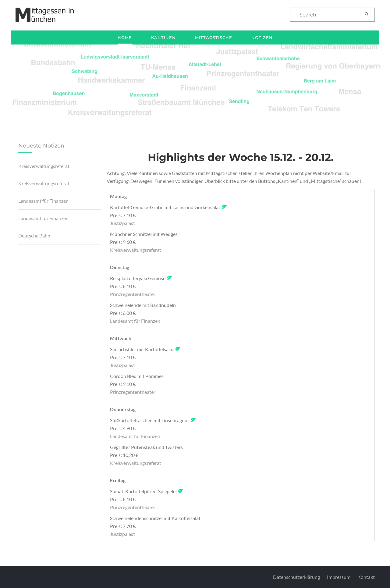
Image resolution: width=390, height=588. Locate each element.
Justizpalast (122, 223)
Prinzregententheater (133, 294)
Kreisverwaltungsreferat (44, 166)
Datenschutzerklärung (296, 577)
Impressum (339, 577)
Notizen (262, 37)
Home (125, 37)
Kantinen (163, 37)
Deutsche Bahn (34, 235)
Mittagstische (214, 37)
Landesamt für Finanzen (43, 201)
